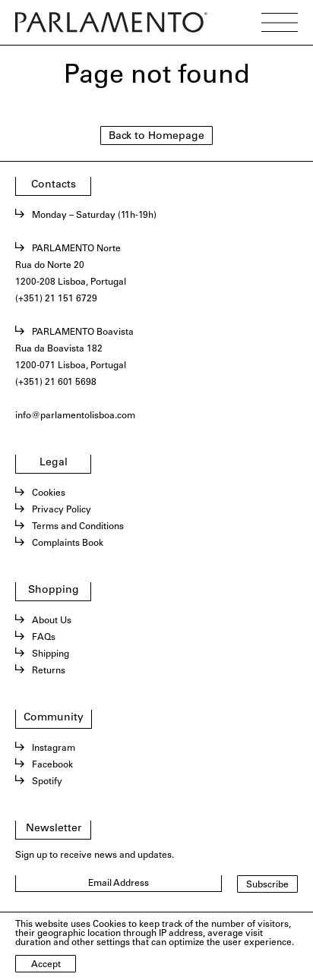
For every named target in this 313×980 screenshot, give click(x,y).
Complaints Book (68, 544)
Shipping (51, 654)
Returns (49, 671)
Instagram (54, 748)
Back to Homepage (156, 137)
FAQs (44, 638)
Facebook (52, 765)
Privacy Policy (62, 510)
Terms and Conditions (78, 527)
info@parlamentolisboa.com (75, 416)
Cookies (49, 493)
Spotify (47, 782)
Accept (46, 965)
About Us (52, 621)
